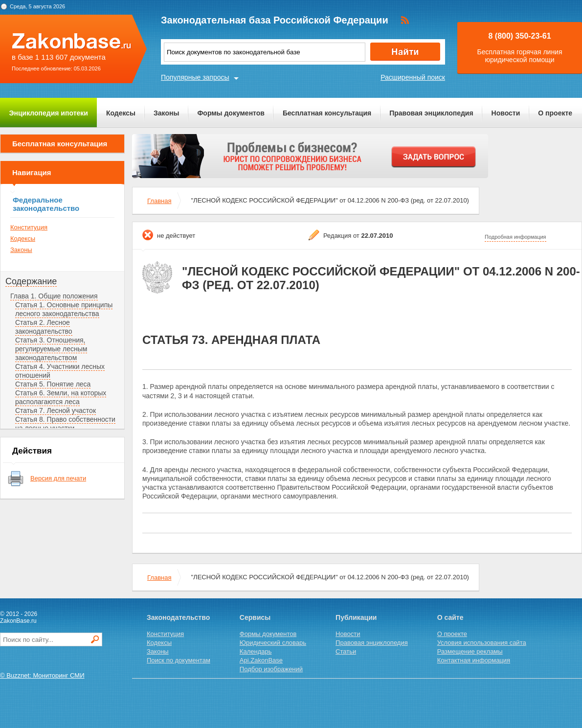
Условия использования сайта (482, 643)
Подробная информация (515, 237)
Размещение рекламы (470, 651)
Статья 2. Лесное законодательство (44, 327)
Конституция (29, 227)
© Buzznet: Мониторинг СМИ (42, 675)
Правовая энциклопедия (431, 113)
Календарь (256, 651)
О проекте (555, 113)
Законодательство (178, 617)
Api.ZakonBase (261, 660)
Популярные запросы (195, 77)
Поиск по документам (179, 660)
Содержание (31, 281)
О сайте (450, 617)
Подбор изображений (271, 669)
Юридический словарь (273, 643)
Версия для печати (58, 478)
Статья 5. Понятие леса (53, 384)
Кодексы (121, 113)
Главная (159, 201)
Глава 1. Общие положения (54, 296)
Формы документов (231, 113)
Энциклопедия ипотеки (49, 113)
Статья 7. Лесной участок (56, 410)
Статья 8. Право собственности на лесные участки (65, 424)
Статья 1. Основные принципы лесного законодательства (64, 309)
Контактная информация (474, 660)
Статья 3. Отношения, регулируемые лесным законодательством (51, 349)
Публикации (356, 617)
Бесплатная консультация (327, 113)
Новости (506, 113)
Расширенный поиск (413, 77)
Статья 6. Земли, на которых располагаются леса (61, 397)
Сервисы (255, 617)
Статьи (346, 651)
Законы (166, 113)
